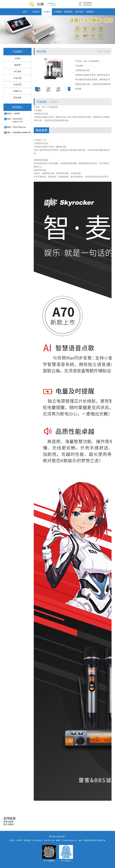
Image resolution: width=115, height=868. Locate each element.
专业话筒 (18, 85)
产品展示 (47, 12)
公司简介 (36, 12)
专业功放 (18, 78)
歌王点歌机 (9, 824)
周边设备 (18, 98)
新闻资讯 (68, 12)
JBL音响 (18, 71)
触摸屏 (18, 65)
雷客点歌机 (9, 822)
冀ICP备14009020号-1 (57, 837)
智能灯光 (18, 91)
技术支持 (79, 12)
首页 (25, 12)
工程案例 (57, 12)
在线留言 (90, 12)
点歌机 (18, 58)
